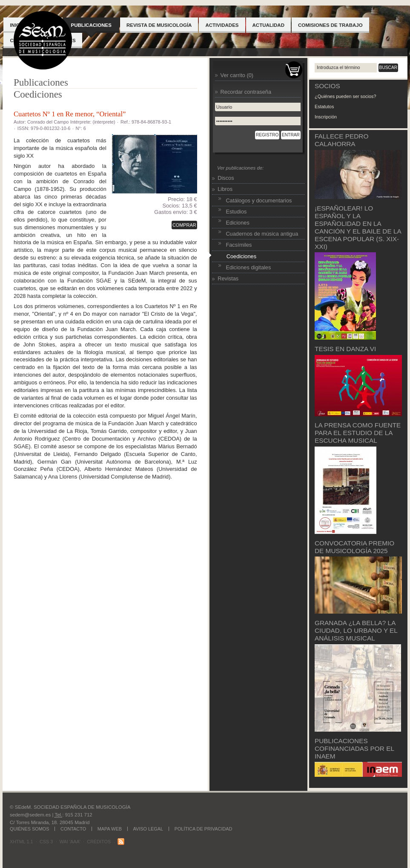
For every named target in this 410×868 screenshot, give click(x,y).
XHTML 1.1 (22, 842)
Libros (225, 189)
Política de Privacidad (204, 829)
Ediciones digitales (248, 267)
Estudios (236, 212)
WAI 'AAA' (70, 842)
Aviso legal (148, 829)
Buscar (388, 68)
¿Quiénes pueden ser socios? (345, 96)
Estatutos (324, 107)
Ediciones (238, 223)
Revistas (228, 278)
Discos (226, 178)
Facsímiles (239, 245)
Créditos (99, 842)
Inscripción (326, 117)
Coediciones (38, 94)
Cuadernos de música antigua (262, 234)
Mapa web (110, 829)
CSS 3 (46, 842)
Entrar (291, 135)
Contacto (73, 829)
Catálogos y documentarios (259, 200)
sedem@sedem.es (30, 815)
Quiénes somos (29, 829)
